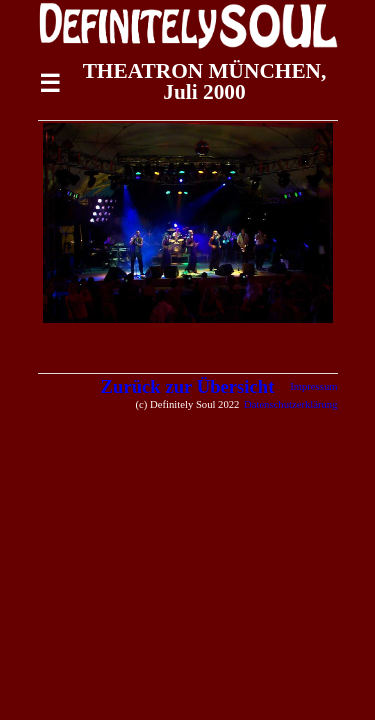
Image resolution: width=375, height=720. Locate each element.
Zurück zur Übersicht (188, 386)
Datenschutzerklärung (291, 404)
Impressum (313, 386)
